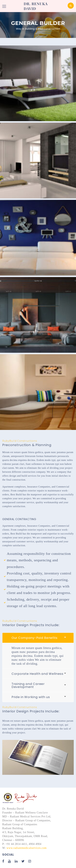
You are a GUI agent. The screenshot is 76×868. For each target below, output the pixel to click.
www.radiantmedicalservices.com (27, 848)
